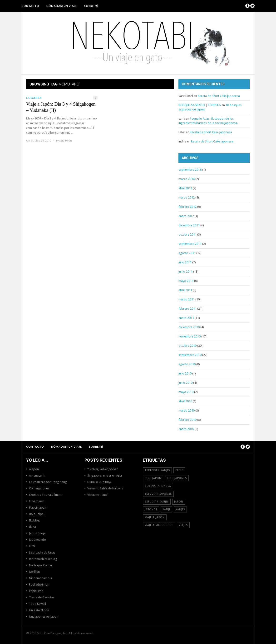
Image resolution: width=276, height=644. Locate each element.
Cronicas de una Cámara (46, 495)
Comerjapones (39, 488)
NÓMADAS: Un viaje (62, 6)
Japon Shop (37, 533)
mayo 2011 (186, 281)
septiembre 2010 (190, 355)
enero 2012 (186, 216)
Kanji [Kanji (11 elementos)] (166, 509)
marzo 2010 (187, 410)
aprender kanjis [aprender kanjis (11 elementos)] (157, 470)
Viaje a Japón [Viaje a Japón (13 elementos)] (155, 517)
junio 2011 (185, 272)
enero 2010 (186, 429)
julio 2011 (185, 262)
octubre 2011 (187, 234)
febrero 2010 (187, 420)
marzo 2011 (187, 299)
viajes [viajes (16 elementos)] (183, 525)
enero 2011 (186, 318)
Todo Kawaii (37, 604)
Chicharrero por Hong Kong (48, 482)
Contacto (30, 6)
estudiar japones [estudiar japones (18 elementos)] (158, 494)
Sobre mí (91, 6)
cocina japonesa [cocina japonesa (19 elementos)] (158, 486)
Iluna (32, 527)
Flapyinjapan (38, 508)
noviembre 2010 (190, 336)
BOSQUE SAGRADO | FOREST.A (200, 105)
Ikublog (34, 520)
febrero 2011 (187, 309)
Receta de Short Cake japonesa (219, 96)
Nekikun (34, 572)
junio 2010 (185, 383)
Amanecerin (37, 476)
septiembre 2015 (190, 170)
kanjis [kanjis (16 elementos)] (180, 509)
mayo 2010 (186, 392)
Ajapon (34, 469)
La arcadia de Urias (42, 552)
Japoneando (37, 540)
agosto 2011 (187, 253)
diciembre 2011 (189, 225)
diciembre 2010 (189, 327)
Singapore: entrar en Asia (105, 476)
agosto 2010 (187, 364)
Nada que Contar (41, 565)
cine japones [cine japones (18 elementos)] (177, 478)
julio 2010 (185, 373)
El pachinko (37, 501)
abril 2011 (185, 290)
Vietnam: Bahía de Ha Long (105, 488)
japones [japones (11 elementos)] (151, 509)
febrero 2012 (187, 207)
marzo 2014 (187, 179)
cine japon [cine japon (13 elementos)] (153, 478)
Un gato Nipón (39, 610)
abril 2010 (185, 401)
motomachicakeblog (43, 559)
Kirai (32, 546)
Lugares (34, 98)
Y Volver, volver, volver (103, 469)
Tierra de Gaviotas (42, 597)
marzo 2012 (187, 197)
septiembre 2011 (190, 244)
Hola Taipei (37, 514)
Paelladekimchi (39, 585)
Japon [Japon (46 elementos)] (179, 502)
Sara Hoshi (66, 141)
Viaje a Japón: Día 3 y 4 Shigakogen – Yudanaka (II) (61, 107)
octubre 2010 (187, 346)
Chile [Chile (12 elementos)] (179, 470)
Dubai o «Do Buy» (99, 482)
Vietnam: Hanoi (97, 495)
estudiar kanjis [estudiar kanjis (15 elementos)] (157, 502)
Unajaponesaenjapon (44, 617)
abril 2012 (185, 188)
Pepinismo (36, 591)
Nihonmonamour (41, 578)
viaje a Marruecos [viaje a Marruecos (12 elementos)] (159, 525)
